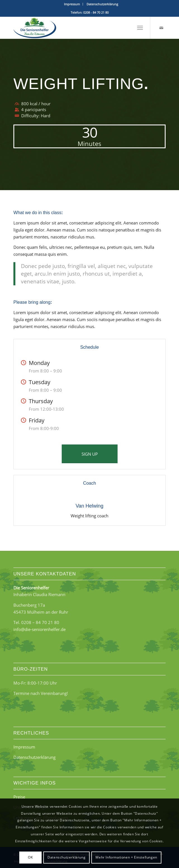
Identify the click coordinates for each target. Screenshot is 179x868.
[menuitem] (72, 4)
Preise (19, 797)
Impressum (72, 4)
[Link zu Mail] (161, 28)
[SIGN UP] (90, 454)
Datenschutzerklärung (102, 4)
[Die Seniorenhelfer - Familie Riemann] (74, 28)
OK (30, 857)
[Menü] (140, 28)
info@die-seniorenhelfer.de (40, 629)
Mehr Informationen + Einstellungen (126, 857)
